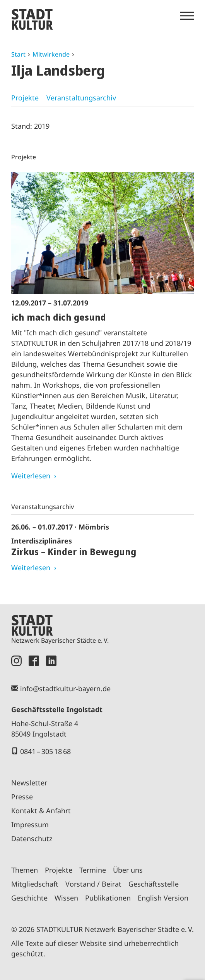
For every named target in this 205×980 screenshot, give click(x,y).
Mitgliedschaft (35, 884)
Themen (25, 870)
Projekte (25, 98)
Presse (22, 797)
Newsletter (29, 783)
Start (18, 54)
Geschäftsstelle (154, 884)
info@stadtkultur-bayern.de (65, 688)
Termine (93, 870)
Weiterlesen (31, 476)
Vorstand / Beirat (93, 884)
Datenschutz (32, 839)
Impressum (30, 825)
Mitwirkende (51, 54)
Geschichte (29, 898)
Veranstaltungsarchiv (81, 98)
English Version (163, 898)
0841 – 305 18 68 (45, 751)
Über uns (128, 870)
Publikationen (108, 898)
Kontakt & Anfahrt (41, 811)
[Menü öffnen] (187, 16)
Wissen (66, 898)
